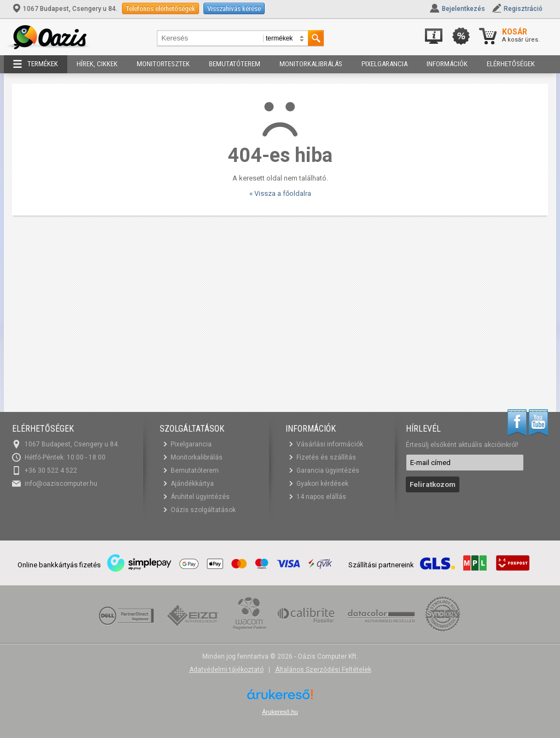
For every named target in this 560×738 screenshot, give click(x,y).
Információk (447, 64)
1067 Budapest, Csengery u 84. (66, 9)
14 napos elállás (321, 497)
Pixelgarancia (384, 64)
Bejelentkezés (463, 9)
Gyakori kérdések (322, 484)
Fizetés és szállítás (326, 457)
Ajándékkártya (192, 484)
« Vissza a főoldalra (280, 193)
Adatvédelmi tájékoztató (226, 670)
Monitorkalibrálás (311, 64)
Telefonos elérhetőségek (161, 8)
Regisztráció (523, 9)
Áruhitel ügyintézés (200, 497)
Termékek (36, 64)
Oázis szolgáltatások (203, 510)
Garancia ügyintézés (328, 470)
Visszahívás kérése (234, 8)
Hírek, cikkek (97, 64)
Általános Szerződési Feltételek (323, 670)
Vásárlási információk (330, 444)
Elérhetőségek (511, 64)
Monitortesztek (163, 64)
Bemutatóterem (235, 64)
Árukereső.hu (280, 712)
